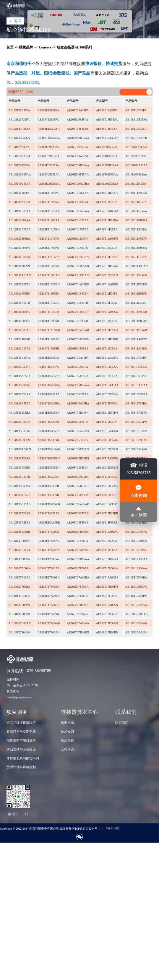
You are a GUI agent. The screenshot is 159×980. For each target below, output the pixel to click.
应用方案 (67, 740)
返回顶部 (139, 512)
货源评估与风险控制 (21, 767)
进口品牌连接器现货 (21, 723)
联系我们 (122, 723)
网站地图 (113, 828)
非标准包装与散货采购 (23, 758)
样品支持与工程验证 (21, 749)
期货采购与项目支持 (21, 740)
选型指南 (67, 723)
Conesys (45, 47)
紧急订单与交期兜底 (21, 732)
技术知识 (67, 732)
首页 (10, 47)
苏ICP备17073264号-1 (86, 829)
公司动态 (67, 749)
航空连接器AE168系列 (74, 47)
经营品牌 (26, 47)
